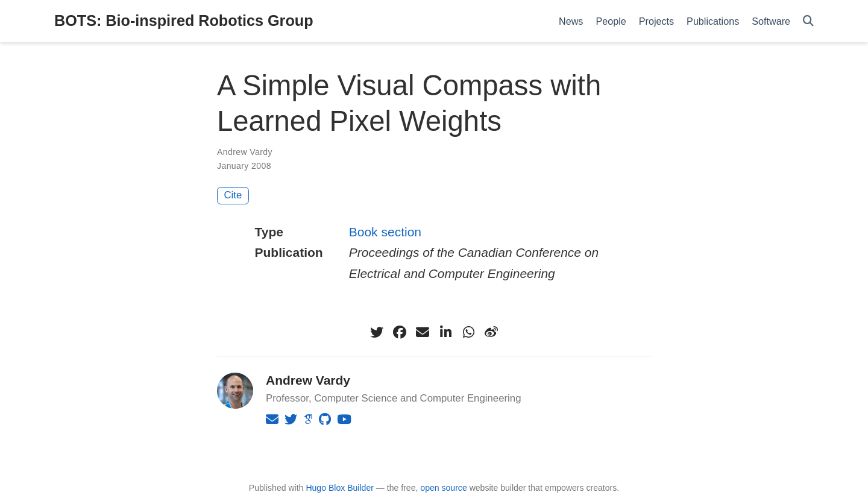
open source (443, 488)
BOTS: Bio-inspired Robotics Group (184, 20)
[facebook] (400, 332)
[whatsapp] (468, 332)
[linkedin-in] (445, 332)
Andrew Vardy (245, 152)
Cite (233, 195)
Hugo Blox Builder (340, 488)
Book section (385, 232)
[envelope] (423, 332)
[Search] (808, 21)
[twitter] (377, 332)
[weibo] (491, 332)
